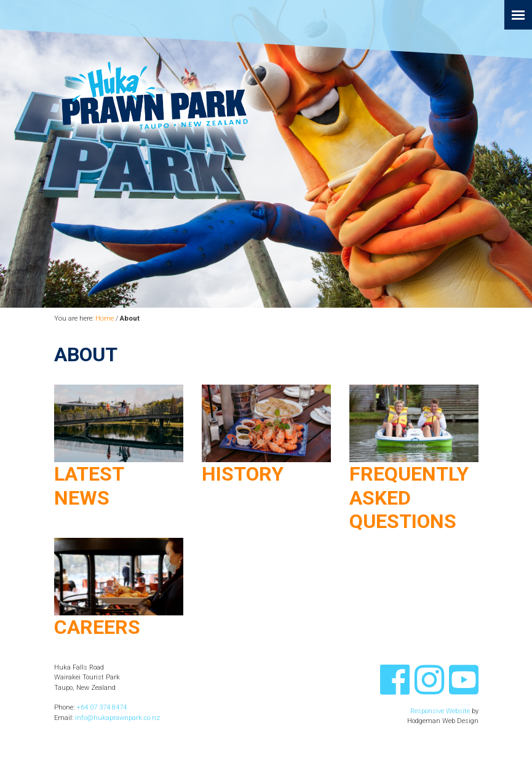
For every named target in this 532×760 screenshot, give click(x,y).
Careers (97, 627)
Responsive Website (440, 711)
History (243, 474)
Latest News (89, 486)
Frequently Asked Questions (409, 498)
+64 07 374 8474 (101, 707)
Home (105, 318)
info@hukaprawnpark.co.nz (117, 718)
